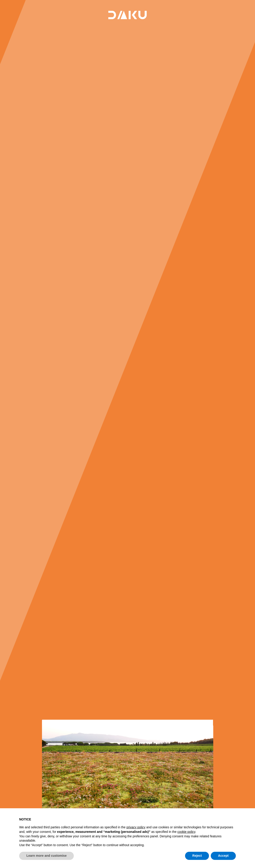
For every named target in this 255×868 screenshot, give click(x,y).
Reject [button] (197, 856)
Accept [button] (223, 856)
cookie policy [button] (186, 832)
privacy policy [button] (136, 827)
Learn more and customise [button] (46, 856)
